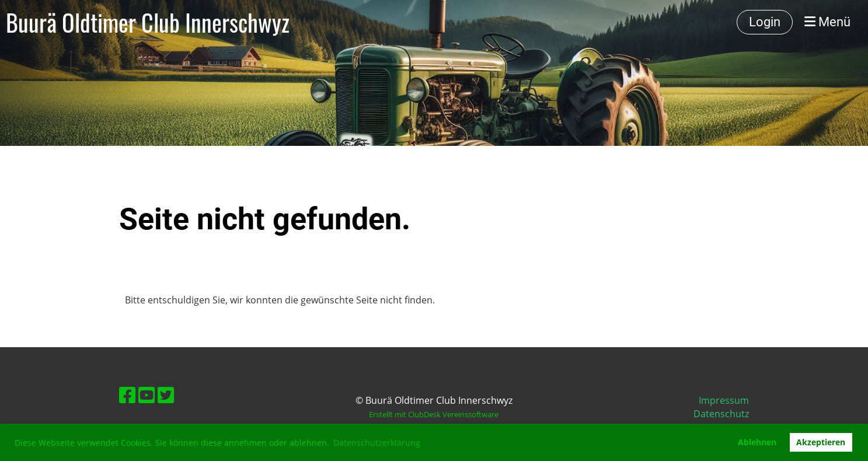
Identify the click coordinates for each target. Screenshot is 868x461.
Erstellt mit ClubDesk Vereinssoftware (434, 414)
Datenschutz (721, 414)
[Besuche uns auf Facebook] (127, 395)
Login (765, 22)
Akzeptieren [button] (821, 442)
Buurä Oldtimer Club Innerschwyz (148, 22)
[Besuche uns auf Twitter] (166, 395)
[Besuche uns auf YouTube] (147, 395)
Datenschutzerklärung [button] (377, 443)
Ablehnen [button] (757, 442)
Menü (827, 22)
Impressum (724, 400)
